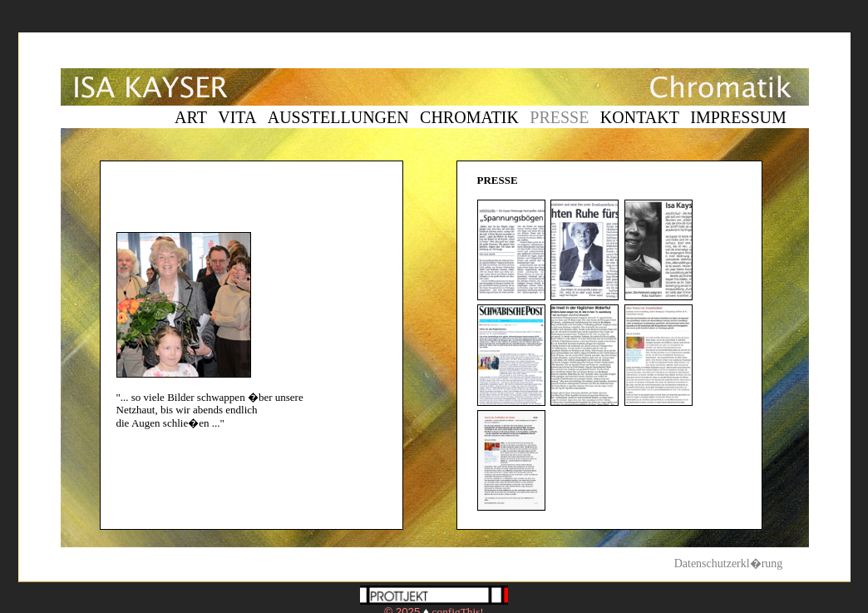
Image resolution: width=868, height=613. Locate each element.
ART (191, 117)
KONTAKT (640, 117)
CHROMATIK (469, 117)
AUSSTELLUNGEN (338, 117)
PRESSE (559, 117)
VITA (237, 117)
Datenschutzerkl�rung (729, 564)
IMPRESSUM (738, 117)
